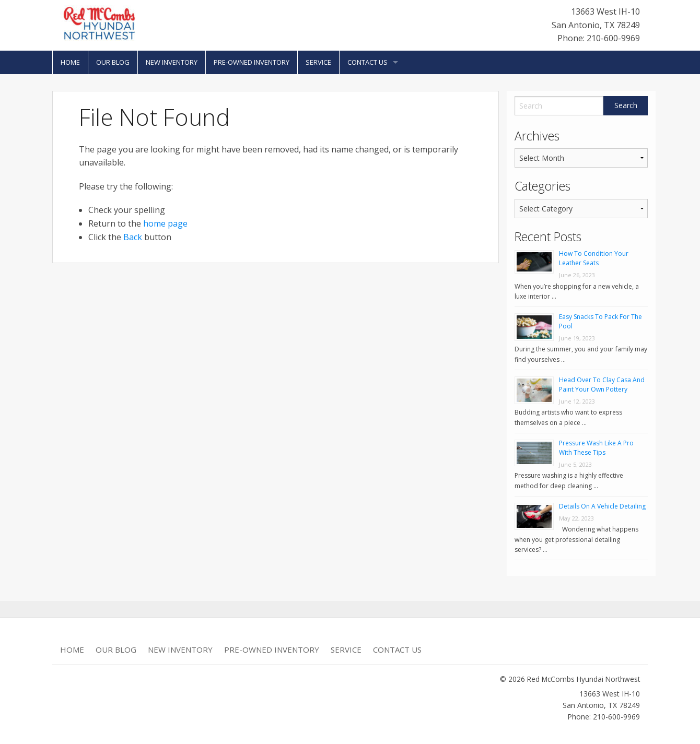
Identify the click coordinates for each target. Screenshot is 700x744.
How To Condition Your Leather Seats (594, 258)
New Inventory (172, 62)
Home (70, 62)
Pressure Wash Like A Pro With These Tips (596, 448)
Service (318, 62)
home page (165, 223)
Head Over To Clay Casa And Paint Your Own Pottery (602, 385)
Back (133, 237)
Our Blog (113, 62)
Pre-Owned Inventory (252, 62)
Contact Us (367, 62)
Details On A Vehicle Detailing (602, 506)
